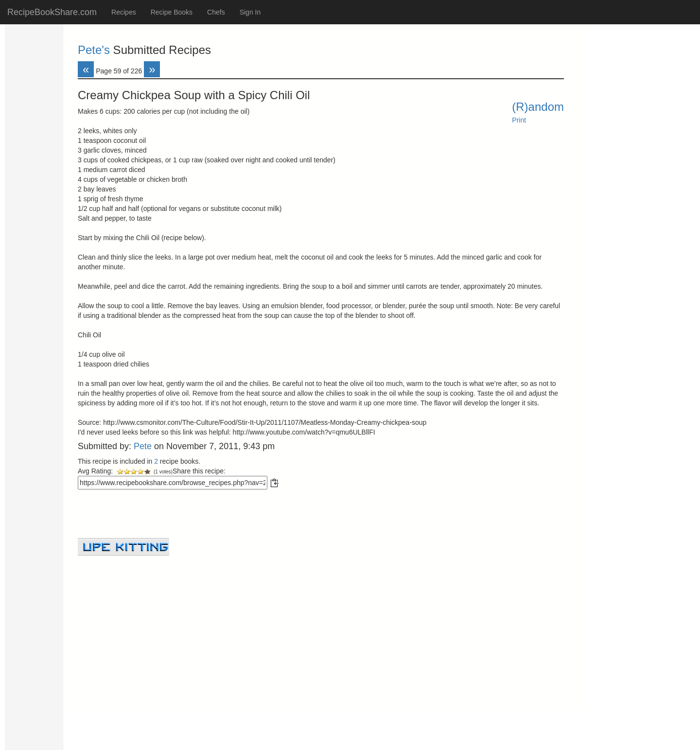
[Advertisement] (321, 624)
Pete (143, 446)
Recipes (124, 12)
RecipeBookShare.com (52, 12)
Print (519, 120)
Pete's (94, 50)
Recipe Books (172, 12)
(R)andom (538, 107)
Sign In (250, 12)
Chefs (216, 12)
